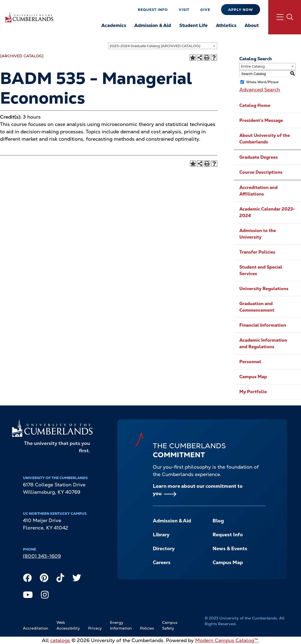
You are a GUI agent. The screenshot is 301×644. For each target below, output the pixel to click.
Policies (147, 628)
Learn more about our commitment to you (198, 490)
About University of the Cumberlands (265, 139)
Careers (162, 562)
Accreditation (36, 628)
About (252, 25)
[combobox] (163, 46)
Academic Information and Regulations (263, 343)
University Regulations (264, 289)
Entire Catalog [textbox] (253, 66)
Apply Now (241, 10)
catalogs (60, 640)
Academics (114, 25)
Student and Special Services (261, 270)
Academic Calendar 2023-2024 (267, 212)
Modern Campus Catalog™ (227, 640)
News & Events (230, 548)
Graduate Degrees (259, 157)
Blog (218, 521)
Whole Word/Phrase (262, 82)
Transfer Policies (257, 252)
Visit (184, 10)
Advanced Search (260, 90)
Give (205, 10)
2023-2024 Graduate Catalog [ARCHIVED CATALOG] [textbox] (155, 46)
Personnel (250, 362)
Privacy (95, 628)
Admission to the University (258, 234)
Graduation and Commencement (257, 307)
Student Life (193, 25)
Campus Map (253, 377)
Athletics (226, 25)
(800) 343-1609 (42, 556)
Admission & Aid (153, 25)
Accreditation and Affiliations (258, 191)
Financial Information (263, 325)
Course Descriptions (261, 172)
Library (161, 535)
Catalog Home (255, 105)
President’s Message (261, 120)
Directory (164, 548)
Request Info (153, 10)
